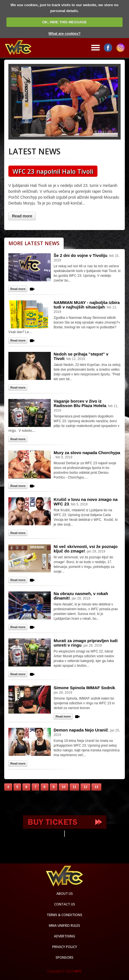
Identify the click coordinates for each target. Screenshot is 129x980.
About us (65, 894)
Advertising (64, 936)
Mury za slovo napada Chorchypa (87, 453)
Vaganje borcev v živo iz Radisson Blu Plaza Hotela (80, 403)
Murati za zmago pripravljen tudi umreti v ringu (86, 643)
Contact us (65, 904)
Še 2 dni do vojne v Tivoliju (80, 255)
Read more (22, 216)
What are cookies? (65, 33)
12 (85, 787)
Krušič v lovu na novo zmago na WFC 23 (86, 502)
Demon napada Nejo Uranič (81, 730)
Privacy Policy (65, 947)
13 (96, 787)
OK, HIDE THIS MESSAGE (64, 22)
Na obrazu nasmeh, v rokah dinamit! (81, 596)
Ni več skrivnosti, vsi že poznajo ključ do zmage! (86, 549)
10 (64, 787)
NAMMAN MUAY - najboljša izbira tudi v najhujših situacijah (87, 305)
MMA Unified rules (64, 926)
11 (74, 787)
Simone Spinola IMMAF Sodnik (84, 688)
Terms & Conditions (64, 915)
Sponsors (64, 957)
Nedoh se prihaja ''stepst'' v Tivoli (81, 356)
